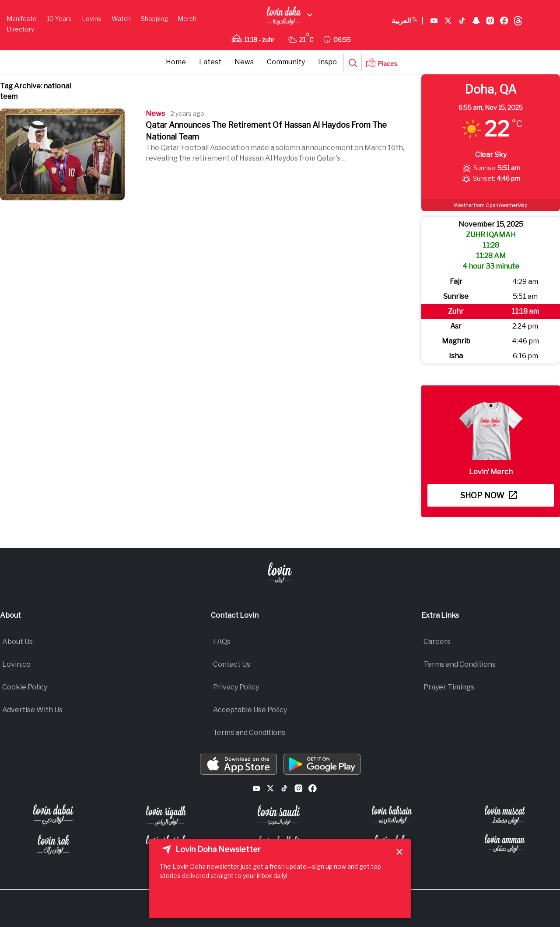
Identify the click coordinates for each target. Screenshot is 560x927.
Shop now (488, 495)
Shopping (154, 19)
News (244, 62)
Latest (210, 62)
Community (286, 62)
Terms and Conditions (249, 733)
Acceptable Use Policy (250, 710)
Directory (20, 29)
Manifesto (22, 19)
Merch (187, 19)
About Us (17, 642)
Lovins (92, 19)
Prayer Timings (449, 687)
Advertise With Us (32, 710)
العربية (408, 21)
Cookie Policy (25, 687)
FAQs (222, 642)
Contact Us (232, 664)
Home (176, 62)
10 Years (59, 19)
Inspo (327, 62)
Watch (121, 19)
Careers (437, 642)
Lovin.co (16, 664)
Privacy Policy (236, 687)
